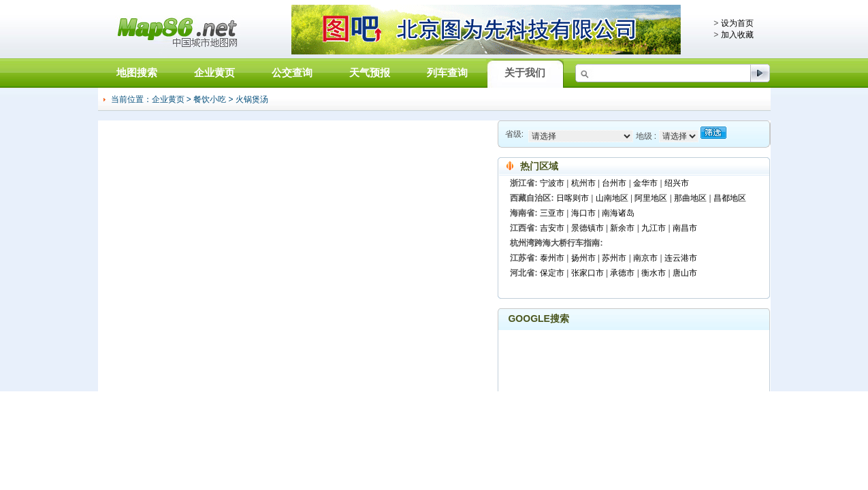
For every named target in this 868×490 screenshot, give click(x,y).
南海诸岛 (618, 213)
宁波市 (552, 183)
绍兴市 (677, 183)
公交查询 (292, 72)
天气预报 (370, 72)
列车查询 (447, 72)
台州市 (614, 183)
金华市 (645, 183)
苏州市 (614, 258)
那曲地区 (690, 198)
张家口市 (588, 273)
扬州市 (583, 258)
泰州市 (552, 258)
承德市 (622, 273)
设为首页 (737, 23)
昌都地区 (730, 198)
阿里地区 (651, 198)
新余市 (622, 228)
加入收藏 (737, 35)
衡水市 (654, 273)
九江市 (654, 228)
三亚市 (552, 213)
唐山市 (685, 273)
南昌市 (685, 228)
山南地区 (612, 198)
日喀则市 (573, 198)
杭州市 (583, 183)
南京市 (645, 258)
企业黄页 (214, 72)
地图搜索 (137, 72)
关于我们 (525, 72)
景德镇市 (588, 228)
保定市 (552, 273)
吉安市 (552, 228)
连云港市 (681, 258)
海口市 (583, 213)
